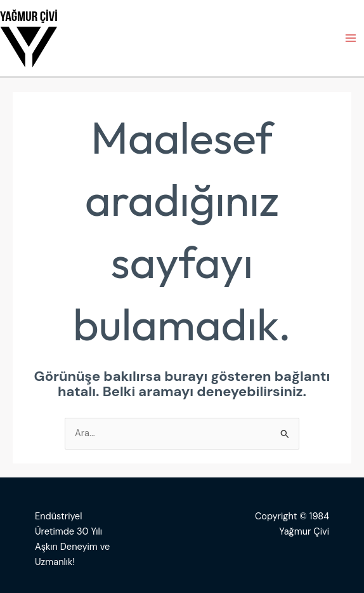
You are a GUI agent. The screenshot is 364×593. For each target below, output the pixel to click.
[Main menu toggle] (351, 38)
